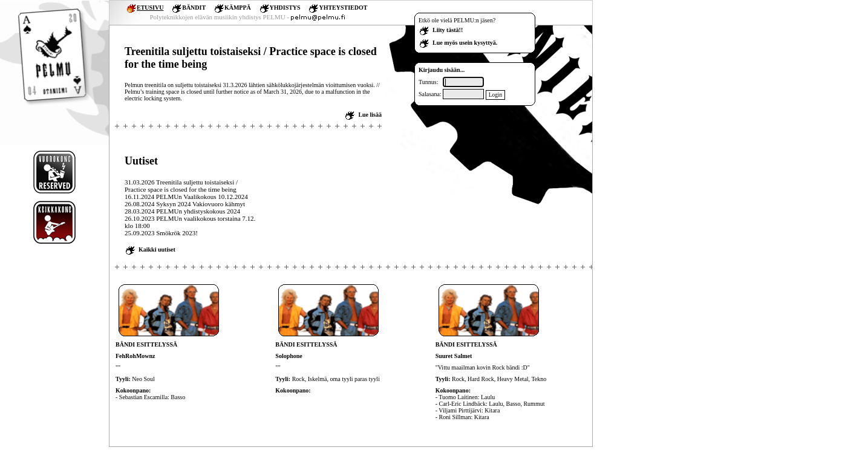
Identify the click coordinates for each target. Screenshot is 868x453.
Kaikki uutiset (157, 249)
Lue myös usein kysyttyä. (465, 43)
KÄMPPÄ (238, 8)
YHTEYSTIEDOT (343, 8)
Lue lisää (370, 115)
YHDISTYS (285, 8)
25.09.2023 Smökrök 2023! (161, 233)
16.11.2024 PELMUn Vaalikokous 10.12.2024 (186, 197)
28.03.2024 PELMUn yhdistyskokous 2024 (182, 211)
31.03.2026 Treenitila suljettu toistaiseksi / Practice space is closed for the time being (181, 186)
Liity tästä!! (448, 30)
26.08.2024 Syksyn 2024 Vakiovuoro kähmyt (185, 204)
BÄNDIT (194, 8)
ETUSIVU (150, 8)
